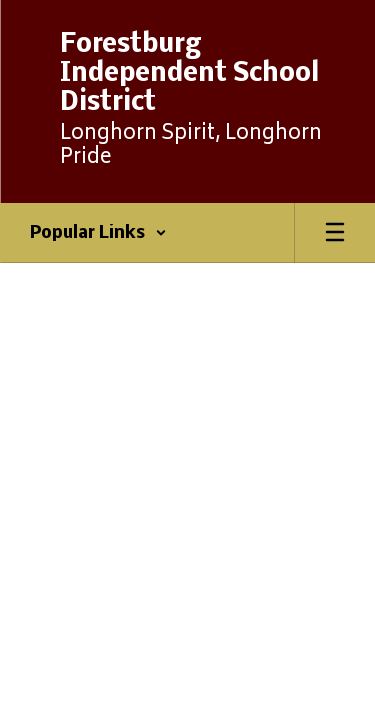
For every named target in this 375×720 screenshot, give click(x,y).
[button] (98, 233)
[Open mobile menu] (335, 233)
